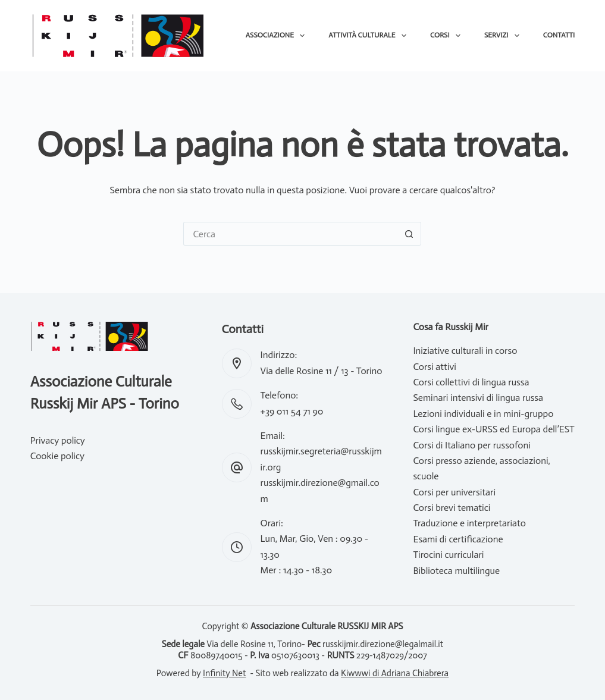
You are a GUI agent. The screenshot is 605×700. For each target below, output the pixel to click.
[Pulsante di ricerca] (409, 234)
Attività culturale (370, 36)
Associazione (278, 36)
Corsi (448, 36)
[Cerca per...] (290, 234)
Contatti (559, 35)
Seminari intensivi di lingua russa (478, 398)
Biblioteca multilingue (456, 571)
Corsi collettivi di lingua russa (471, 382)
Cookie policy (57, 456)
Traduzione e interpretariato (469, 523)
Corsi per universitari (454, 492)
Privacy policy (58, 440)
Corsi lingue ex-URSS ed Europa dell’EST (493, 429)
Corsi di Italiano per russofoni (471, 445)
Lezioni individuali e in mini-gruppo (483, 414)
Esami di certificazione (458, 539)
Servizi (504, 36)
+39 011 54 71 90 (292, 411)
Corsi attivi (435, 367)
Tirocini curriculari (448, 555)
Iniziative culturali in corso (465, 351)
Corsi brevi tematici (452, 508)
